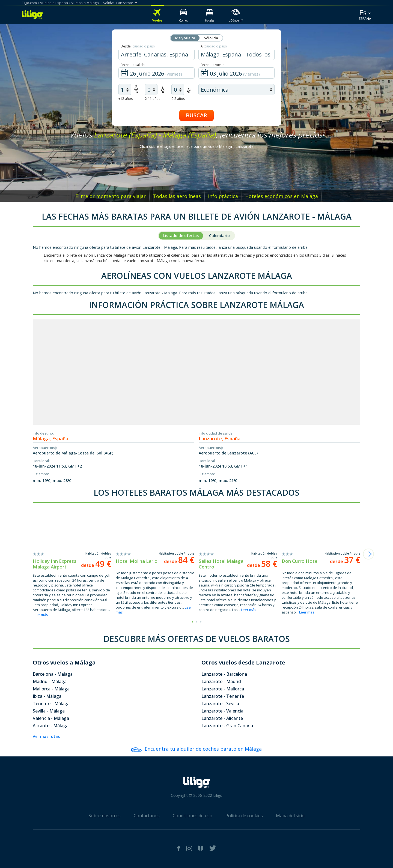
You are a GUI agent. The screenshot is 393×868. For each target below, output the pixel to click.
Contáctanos (147, 816)
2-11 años (153, 99)
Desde (138, 46)
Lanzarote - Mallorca (223, 689)
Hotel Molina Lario (137, 561)
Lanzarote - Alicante (222, 718)
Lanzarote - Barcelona (224, 674)
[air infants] (178, 90)
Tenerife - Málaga (51, 704)
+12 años (126, 99)
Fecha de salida (133, 65)
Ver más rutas (46, 736)
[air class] (236, 90)
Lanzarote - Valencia (222, 711)
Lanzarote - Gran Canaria (227, 726)
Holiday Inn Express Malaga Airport (55, 564)
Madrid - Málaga (50, 681)
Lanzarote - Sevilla (220, 704)
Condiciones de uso (193, 816)
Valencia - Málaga (51, 718)
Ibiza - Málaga (47, 696)
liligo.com (29, 3)
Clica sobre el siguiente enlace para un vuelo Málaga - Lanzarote (197, 146)
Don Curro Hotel (300, 561)
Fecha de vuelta (213, 65)
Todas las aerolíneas (177, 196)
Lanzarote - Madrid (221, 681)
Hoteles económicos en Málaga (282, 196)
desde (96, 565)
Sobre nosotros (105, 816)
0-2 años (178, 99)
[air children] (151, 90)
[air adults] (125, 90)
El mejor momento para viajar (111, 196)
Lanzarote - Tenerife (223, 696)
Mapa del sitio (290, 816)
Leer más (40, 615)
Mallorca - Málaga (51, 689)
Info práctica (223, 196)
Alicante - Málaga (51, 726)
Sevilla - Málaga (49, 711)
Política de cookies (244, 816)
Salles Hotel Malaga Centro (221, 564)
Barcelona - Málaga (53, 674)
